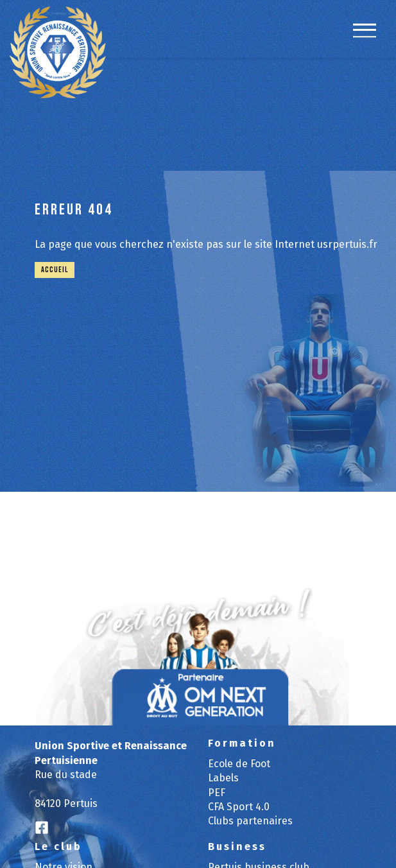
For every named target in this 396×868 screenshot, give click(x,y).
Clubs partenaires (250, 821)
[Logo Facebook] (42, 828)
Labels (223, 778)
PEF (217, 793)
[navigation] (365, 37)
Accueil (55, 270)
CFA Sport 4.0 (239, 807)
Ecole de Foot (239, 764)
